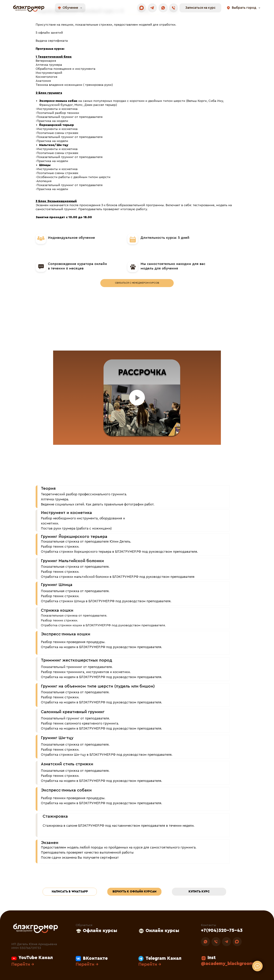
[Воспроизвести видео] (137, 398)
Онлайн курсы (162, 931)
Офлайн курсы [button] (100, 931)
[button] (200, 8)
